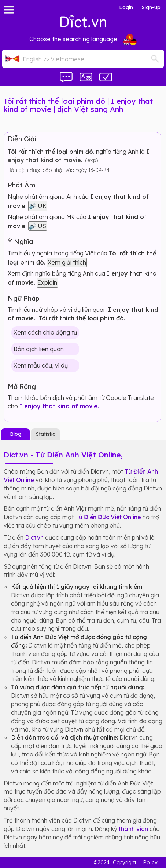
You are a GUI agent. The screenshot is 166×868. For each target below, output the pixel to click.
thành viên (133, 829)
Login (126, 7)
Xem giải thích (67, 262)
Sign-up (151, 7)
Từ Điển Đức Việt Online (108, 517)
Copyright (125, 862)
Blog (16, 434)
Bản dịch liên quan (39, 349)
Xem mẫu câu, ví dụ (41, 365)
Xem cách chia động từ (45, 332)
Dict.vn (34, 537)
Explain (47, 282)
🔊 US (38, 226)
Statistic (46, 434)
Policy (150, 862)
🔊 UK (38, 206)
